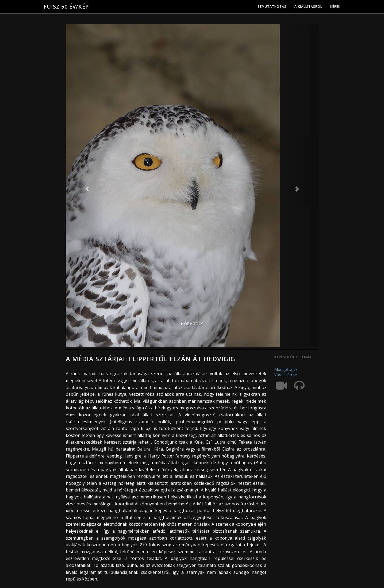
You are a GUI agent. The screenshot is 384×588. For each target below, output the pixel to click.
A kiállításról (308, 7)
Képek (335, 7)
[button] (85, 186)
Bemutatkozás (272, 7)
